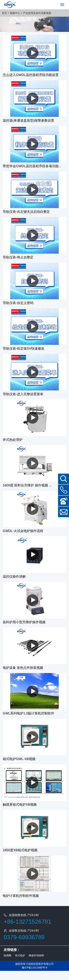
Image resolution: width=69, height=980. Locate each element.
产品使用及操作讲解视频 (37, 13)
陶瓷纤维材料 (37, 955)
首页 (4, 13)
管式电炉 (20, 955)
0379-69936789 (24, 937)
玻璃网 (7, 955)
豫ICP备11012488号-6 (34, 968)
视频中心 (15, 13)
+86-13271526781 (27, 922)
